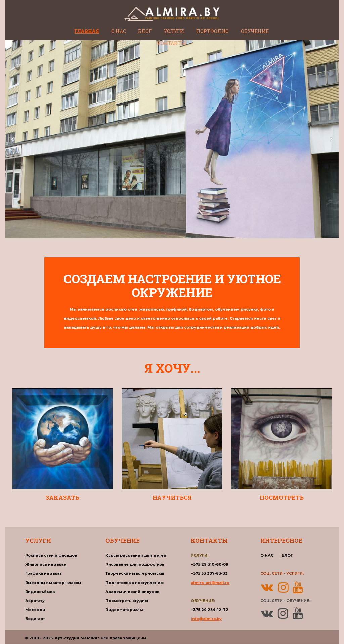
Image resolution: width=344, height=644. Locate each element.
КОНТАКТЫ (171, 43)
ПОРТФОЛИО (212, 31)
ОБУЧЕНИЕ (255, 31)
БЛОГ (145, 31)
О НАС (119, 31)
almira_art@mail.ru (210, 583)
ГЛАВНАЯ (87, 31)
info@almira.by (206, 619)
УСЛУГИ (174, 31)
